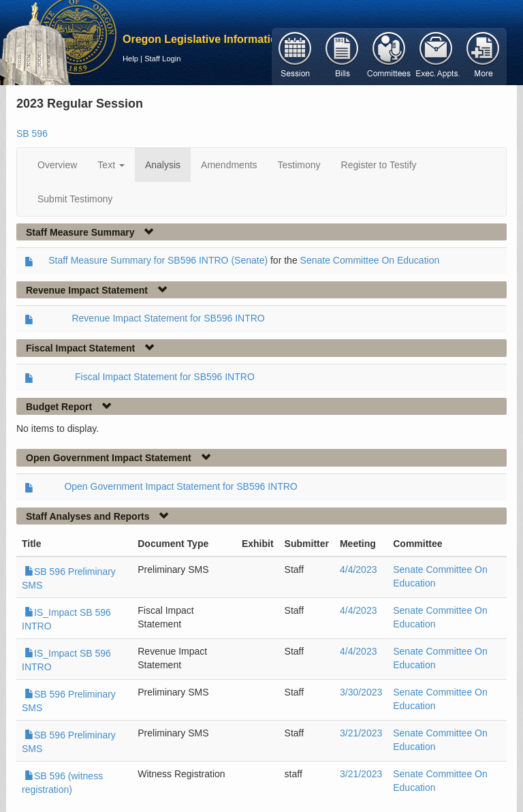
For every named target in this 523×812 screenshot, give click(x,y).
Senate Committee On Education (370, 260)
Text (111, 165)
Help (130, 59)
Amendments (229, 165)
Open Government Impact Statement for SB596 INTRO (180, 486)
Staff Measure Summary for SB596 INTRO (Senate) (158, 260)
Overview (57, 165)
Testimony (299, 165)
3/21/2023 (361, 733)
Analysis (163, 165)
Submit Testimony (75, 199)
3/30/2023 (361, 692)
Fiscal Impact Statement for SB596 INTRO (165, 377)
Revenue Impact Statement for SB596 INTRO (168, 318)
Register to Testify (379, 165)
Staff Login (162, 59)
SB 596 (32, 134)
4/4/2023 (359, 569)
